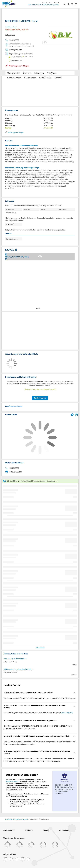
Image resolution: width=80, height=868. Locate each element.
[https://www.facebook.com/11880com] (6, 859)
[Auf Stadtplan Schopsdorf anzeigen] (76, 415)
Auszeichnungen (14, 78)
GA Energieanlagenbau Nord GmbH (17, 669)
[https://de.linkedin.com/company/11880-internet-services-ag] (22, 859)
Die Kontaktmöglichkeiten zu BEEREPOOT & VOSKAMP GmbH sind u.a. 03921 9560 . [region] (39, 713)
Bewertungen (30, 78)
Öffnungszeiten (13, 73)
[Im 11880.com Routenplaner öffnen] (72, 414)
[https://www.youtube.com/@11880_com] (28, 859)
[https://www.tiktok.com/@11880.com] (17, 859)
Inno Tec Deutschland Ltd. (14, 659)
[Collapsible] (74, 693)
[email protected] (67, 713)
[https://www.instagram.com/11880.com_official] (11, 859)
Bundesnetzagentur (13, 781)
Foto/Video (52, 73)
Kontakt (58, 78)
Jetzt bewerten (40, 398)
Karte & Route (45, 78)
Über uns (27, 73)
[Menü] (77, 4)
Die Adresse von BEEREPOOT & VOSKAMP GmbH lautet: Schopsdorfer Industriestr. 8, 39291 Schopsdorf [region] (40, 698)
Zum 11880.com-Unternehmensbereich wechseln (43, 5)
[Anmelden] (69, 4)
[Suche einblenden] (66, 4)
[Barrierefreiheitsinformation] (73, 4)
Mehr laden (40, 647)
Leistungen (39, 73)
